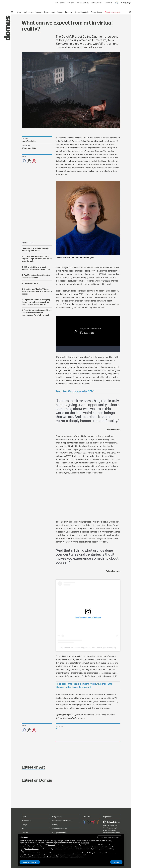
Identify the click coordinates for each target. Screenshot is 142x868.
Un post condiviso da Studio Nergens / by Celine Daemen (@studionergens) (88, 648)
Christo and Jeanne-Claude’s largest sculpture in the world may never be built (37, 259)
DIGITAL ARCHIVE (83, 3)
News (19, 12)
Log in (129, 3)
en (117, 3)
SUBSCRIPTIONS (97, 3)
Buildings (56, 825)
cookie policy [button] (85, 843)
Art (53, 12)
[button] (110, 837)
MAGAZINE (71, 3)
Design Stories (97, 12)
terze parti (51, 845)
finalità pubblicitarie (32, 849)
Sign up (124, 3)
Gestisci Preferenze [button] (30, 862)
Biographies (57, 817)
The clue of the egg (32, 283)
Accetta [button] (116, 862)
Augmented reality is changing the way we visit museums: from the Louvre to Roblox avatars (36, 302)
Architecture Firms (60, 829)
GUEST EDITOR (60, 3)
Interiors (39, 12)
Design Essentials (82, 12)
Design (47, 12)
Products (69, 12)
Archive (60, 12)
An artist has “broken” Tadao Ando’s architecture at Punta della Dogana (37, 292)
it (115, 3)
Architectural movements (62, 821)
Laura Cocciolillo (29, 141)
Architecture (28, 12)
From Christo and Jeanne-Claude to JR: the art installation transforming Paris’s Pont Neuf (37, 313)
